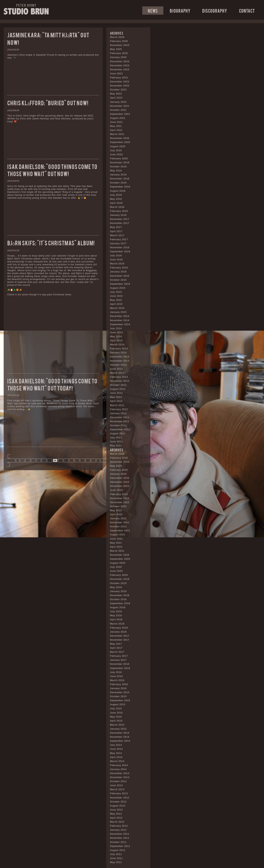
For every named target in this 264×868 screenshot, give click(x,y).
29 (61, 460)
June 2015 (116, 296)
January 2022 (118, 102)
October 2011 (118, 425)
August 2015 (118, 288)
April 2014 (116, 340)
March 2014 (117, 344)
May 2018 (116, 199)
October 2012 (118, 385)
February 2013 (119, 377)
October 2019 (118, 167)
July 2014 (116, 328)
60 (88, 460)
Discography (215, 11)
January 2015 (118, 312)
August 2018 (118, 191)
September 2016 (120, 251)
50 (82, 460)
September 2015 (120, 284)
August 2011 (118, 433)
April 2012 (116, 401)
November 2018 (120, 179)
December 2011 (120, 417)
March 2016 (117, 264)
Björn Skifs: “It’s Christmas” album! (51, 243)
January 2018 (118, 215)
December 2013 (120, 357)
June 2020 (116, 154)
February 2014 (119, 348)
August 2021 (118, 118)
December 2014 (120, 316)
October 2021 (118, 110)
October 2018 (118, 183)
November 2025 (120, 45)
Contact (247, 11)
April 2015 (116, 304)
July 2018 (116, 195)
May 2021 (116, 126)
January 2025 (118, 57)
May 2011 (116, 446)
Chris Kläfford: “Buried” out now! (48, 103)
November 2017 (120, 223)
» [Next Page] (98, 460)
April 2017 (116, 231)
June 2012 (116, 393)
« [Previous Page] (18, 460)
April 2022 (116, 98)
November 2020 (120, 138)
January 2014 (118, 353)
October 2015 (118, 280)
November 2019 (120, 162)
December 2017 (120, 219)
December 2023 (120, 65)
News (153, 11)
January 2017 (118, 243)
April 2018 (116, 203)
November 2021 (120, 106)
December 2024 (120, 61)
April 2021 (116, 130)
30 (66, 460)
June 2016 (116, 260)
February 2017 (119, 239)
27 (49, 460)
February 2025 (119, 53)
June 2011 (116, 442)
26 (44, 460)
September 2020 (120, 142)
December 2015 (120, 276)
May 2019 (116, 171)
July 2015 (116, 292)
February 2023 (119, 78)
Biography (180, 11)
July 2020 (116, 150)
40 (77, 460)
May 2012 (116, 397)
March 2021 (117, 134)
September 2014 (120, 324)
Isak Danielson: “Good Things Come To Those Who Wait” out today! (52, 384)
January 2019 (118, 175)
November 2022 (120, 86)
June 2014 (116, 332)
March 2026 (117, 37)
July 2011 (116, 437)
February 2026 (119, 41)
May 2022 (116, 94)
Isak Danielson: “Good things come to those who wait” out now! (52, 170)
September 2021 (120, 114)
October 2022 (118, 90)
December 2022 (120, 82)
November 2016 (120, 247)
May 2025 (116, 49)
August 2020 (118, 146)
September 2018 (120, 187)
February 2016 (119, 268)
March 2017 (117, 235)
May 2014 (116, 336)
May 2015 (116, 300)
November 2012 (120, 381)
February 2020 (119, 158)
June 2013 (116, 369)
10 (28, 460)
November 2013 (120, 361)
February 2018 (119, 211)
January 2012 (118, 413)
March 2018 (117, 207)
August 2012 (118, 389)
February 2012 (119, 409)
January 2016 (118, 272)
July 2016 (116, 255)
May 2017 (116, 227)
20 (33, 460)
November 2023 (120, 69)
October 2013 (118, 365)
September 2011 (120, 429)
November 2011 (120, 421)
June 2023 (116, 74)
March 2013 (117, 373)
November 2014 (120, 320)
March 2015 (117, 308)
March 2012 (117, 405)
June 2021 (116, 122)
